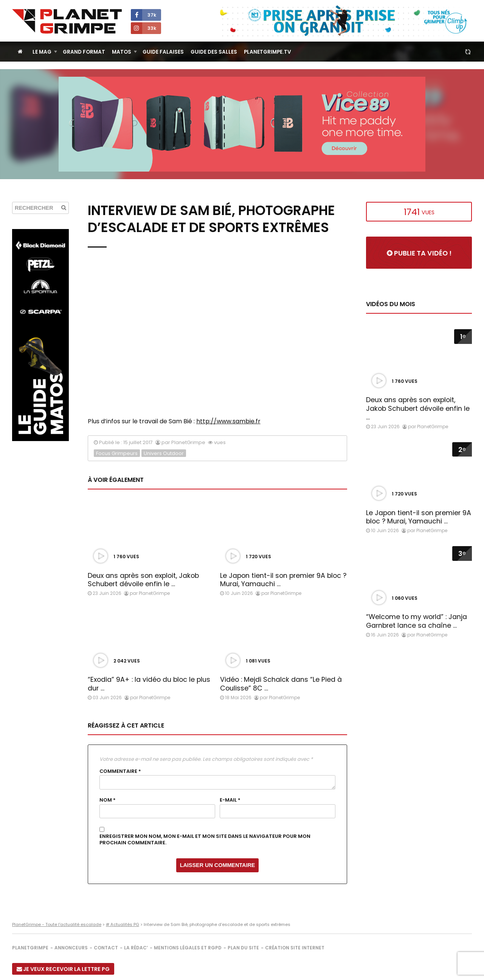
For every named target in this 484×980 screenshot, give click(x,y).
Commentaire (120, 771)
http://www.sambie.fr (228, 421)
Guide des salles (214, 52)
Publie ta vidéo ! (419, 253)
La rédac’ (136, 948)
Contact (106, 948)
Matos (122, 52)
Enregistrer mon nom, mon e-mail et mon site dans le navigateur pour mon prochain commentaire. (205, 840)
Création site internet (295, 948)
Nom (108, 800)
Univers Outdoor (164, 453)
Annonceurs (71, 948)
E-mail (230, 800)
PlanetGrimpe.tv (268, 52)
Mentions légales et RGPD (188, 948)
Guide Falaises (163, 52)
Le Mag (42, 52)
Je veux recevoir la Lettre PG (63, 969)
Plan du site (243, 948)
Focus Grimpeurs (117, 453)
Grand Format (84, 52)
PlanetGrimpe (30, 948)
